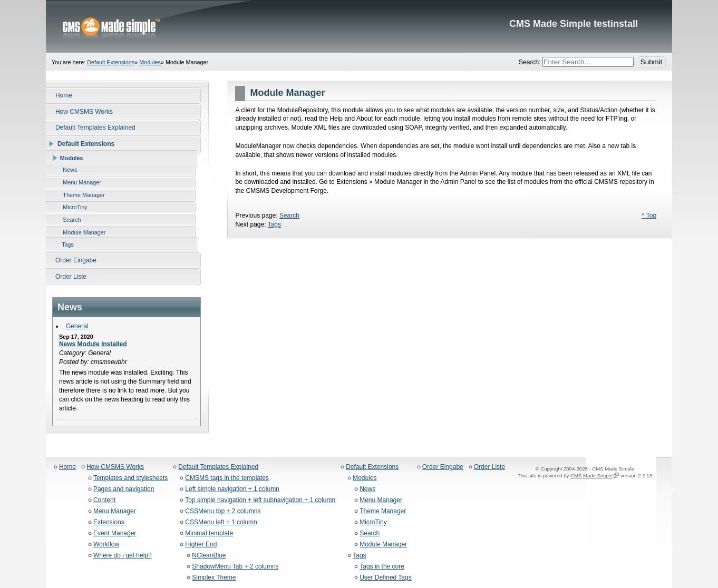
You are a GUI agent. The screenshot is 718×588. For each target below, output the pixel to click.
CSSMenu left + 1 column (221, 522)
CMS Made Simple (591, 476)
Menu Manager (115, 511)
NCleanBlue (209, 556)
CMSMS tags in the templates (227, 478)
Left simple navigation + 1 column (232, 489)
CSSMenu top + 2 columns (223, 511)
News (367, 489)
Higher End (201, 545)
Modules (150, 62)
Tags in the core (382, 567)
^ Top (649, 215)
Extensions (109, 522)
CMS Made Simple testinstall (359, 26)
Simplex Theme (214, 578)
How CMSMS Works (115, 467)
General (77, 326)
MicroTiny (373, 522)
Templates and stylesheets (130, 478)
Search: (531, 62)
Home (67, 467)
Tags (274, 224)
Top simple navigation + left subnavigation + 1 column (260, 500)
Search (289, 215)
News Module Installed (93, 344)
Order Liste (489, 467)
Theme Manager (383, 511)
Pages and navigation (124, 489)
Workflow (106, 545)
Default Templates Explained (218, 467)
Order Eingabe (443, 467)
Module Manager (383, 545)
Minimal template (209, 533)
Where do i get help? (123, 556)
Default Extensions (111, 62)
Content (104, 500)
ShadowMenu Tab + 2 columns (235, 567)
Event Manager (115, 533)
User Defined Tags (386, 578)
